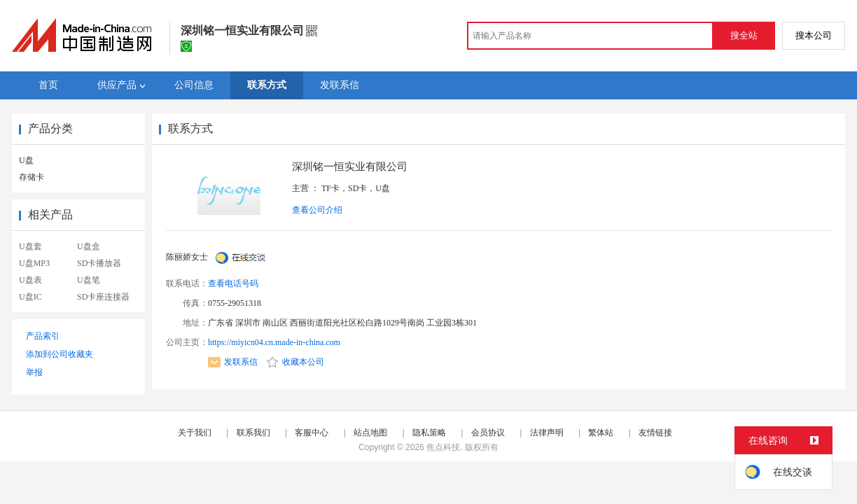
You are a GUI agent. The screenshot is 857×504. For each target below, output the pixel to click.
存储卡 (32, 177)
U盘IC (30, 297)
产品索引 (43, 336)
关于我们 (195, 433)
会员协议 (488, 433)
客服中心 (312, 433)
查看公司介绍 (317, 210)
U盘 (26, 160)
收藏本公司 (295, 362)
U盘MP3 (34, 263)
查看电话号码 (233, 283)
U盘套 (30, 246)
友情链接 (655, 433)
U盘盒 (89, 246)
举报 (34, 372)
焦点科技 (443, 447)
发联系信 (233, 362)
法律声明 (547, 433)
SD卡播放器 (99, 263)
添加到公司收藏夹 (60, 354)
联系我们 (253, 433)
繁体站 (601, 433)
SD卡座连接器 (103, 297)
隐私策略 (429, 433)
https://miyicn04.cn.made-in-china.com (274, 342)
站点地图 (370, 433)
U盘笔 (89, 280)
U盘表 (30, 280)
